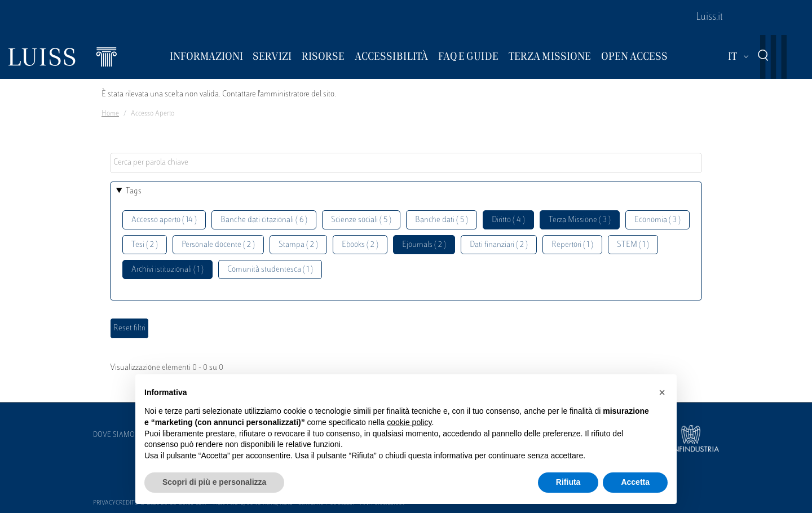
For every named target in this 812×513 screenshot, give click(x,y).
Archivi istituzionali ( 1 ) (167, 270)
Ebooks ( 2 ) (360, 245)
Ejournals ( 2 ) (424, 245)
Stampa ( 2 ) (298, 245)
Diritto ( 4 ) (508, 220)
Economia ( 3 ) (657, 220)
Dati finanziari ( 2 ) (499, 245)
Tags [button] (134, 191)
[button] (662, 392)
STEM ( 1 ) (633, 245)
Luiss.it (709, 17)
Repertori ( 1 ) (572, 245)
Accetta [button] (635, 482)
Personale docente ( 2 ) (218, 245)
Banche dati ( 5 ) (442, 220)
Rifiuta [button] (568, 482)
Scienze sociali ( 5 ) (361, 220)
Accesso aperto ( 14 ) (164, 220)
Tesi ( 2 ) (145, 245)
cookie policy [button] (409, 422)
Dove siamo (114, 435)
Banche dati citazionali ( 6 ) (264, 220)
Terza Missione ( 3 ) (580, 220)
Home (110, 114)
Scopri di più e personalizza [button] (214, 482)
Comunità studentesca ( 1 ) (270, 270)
